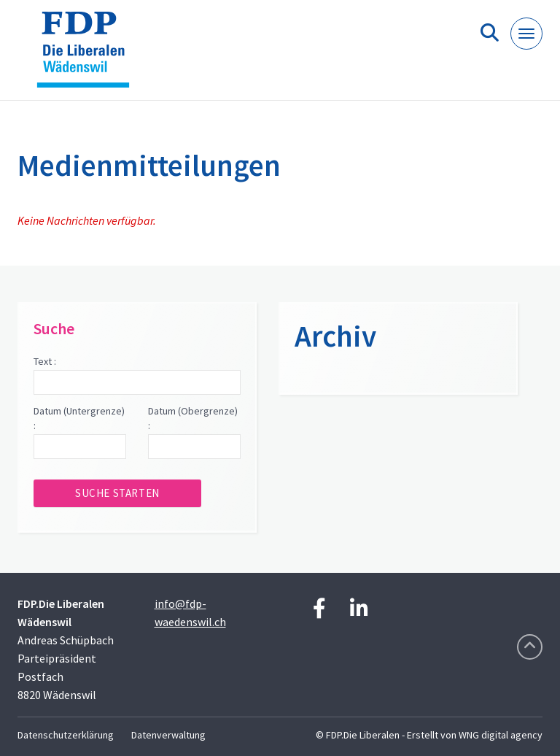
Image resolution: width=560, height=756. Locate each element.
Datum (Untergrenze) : (79, 418)
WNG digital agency (501, 735)
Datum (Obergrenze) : (193, 418)
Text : (45, 361)
